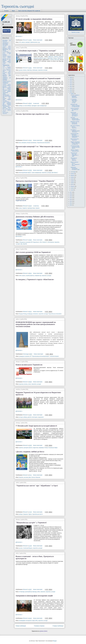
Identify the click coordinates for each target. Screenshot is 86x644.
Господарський (5, 52)
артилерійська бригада (31, 592)
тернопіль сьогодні (43, 70)
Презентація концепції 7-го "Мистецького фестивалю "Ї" (74, 114)
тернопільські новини (6, 107)
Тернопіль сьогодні (18, 6)
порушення (41, 417)
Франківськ (9, 67)
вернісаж (21, 384)
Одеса (30, 514)
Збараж (9, 57)
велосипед (5, 72)
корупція (9, 88)
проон (24, 276)
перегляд (29, 70)
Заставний (9, 56)
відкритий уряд (7, 76)
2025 (71, 79)
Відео (13, 11)
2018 (71, 92)
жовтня (73, 174)
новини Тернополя (7, 92)
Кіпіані (10, 59)
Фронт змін (5, 68)
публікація (35, 70)
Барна (9, 47)
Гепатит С (45, 242)
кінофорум (30, 314)
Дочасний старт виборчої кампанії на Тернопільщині (38, 78)
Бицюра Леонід (23, 314)
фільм (9, 110)
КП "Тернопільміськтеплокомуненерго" (40, 356)
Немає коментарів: (38, 40)
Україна (37, 208)
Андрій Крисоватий (21, 200)
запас (20, 208)
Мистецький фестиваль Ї (25, 173)
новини (4, 91)
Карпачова (4, 58)
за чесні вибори (27, 106)
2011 (71, 203)
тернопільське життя (37, 514)
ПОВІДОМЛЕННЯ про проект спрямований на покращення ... (75, 135)
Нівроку (9, 62)
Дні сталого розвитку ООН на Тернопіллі (33, 252)
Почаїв (46, 448)
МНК (36, 620)
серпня (73, 177)
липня (72, 179)
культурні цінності (28, 448)
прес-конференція (42, 106)
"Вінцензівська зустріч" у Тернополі (31, 523)
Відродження (5, 49)
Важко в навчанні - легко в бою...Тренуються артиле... (75, 164)
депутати (4, 87)
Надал (4, 62)
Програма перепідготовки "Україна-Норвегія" (35, 181)
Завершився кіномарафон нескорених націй (34, 596)
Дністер (9, 53)
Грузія (4, 53)
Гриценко (25, 514)
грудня (72, 94)
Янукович (9, 70)
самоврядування (6, 102)
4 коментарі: (36, 103)
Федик (4, 67)
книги (30, 384)
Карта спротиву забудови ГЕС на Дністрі (29, 11)
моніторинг (35, 417)
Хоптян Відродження (7, 69)
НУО (10, 60)
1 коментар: (36, 206)
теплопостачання (54, 356)
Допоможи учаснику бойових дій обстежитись (35, 217)
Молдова (4, 60)
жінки (10, 87)
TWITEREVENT (5, 43)
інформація (5, 113)
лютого (73, 188)
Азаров (4, 47)
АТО (20, 42)
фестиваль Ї (55, 173)
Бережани (5, 48)
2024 (71, 81)
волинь (26, 384)
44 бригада (22, 592)
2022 (71, 85)
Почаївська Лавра (53, 448)
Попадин (4, 63)
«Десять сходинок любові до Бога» (30, 452)
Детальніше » (19, 36)
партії (10, 97)
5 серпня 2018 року (54, 60)
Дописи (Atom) (44, 631)
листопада (73, 172)
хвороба (25, 244)
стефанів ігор (38, 276)
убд (21, 244)
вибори (21, 106)
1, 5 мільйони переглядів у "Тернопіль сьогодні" (36, 51)
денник (21, 70)
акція (4, 71)
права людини (7, 99)
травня (73, 183)
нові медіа (5, 96)
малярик (28, 42)
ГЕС (10, 49)
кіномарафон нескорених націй (27, 620)
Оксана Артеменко (32, 143)
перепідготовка (31, 208)
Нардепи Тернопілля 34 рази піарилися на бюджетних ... (75, 143)
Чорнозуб (4, 70)
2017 (71, 192)
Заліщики (4, 55)
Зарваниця (5, 56)
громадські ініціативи (7, 81)
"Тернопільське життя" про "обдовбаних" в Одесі (37, 486)
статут (4, 103)
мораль (9, 90)
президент (34, 106)
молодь (9, 89)
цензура (4, 111)
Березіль (21, 477)
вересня (73, 175)
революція (4, 101)
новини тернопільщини (6, 94)
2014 (71, 198)
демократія (5, 86)
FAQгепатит (5, 42)
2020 (71, 88)
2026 (71, 77)
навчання (43, 592)
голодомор (5, 77)
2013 (71, 200)
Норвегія (25, 208)
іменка (25, 70)
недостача (36, 448)
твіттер (9, 105)
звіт (6, 88)
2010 (71, 205)
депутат (29, 417)
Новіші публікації (21, 626)
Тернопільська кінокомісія (43, 143)
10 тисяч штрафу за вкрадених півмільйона (34, 19)
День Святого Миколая (34, 477)
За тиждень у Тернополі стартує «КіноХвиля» (35, 279)
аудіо (10, 71)
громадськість (6, 82)
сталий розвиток (30, 276)
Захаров (4, 57)
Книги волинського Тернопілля (29, 365)
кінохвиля (24, 143)
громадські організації (5, 79)
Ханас (9, 68)
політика (4, 98)
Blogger (55, 641)
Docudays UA (7, 40)
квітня (72, 184)
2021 (71, 86)
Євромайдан (5, 44)
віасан (23, 42)
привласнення (34, 42)
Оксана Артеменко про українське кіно (32, 114)
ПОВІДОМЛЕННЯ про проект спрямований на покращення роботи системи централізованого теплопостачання (36, 324)
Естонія (4, 54)
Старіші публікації (58, 626)
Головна (6, 11)
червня (73, 181)
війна (39, 592)
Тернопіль (6, 65)
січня (72, 190)
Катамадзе (9, 58)
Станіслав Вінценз (28, 548)
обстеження (51, 242)
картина (21, 448)
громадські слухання (24, 356)
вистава (26, 477)
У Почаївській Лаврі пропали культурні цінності (36, 426)
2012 (71, 201)
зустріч (21, 548)
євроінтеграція (5, 112)
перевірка (41, 448)
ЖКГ (10, 54)
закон (4, 88)
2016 (71, 194)
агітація (21, 417)
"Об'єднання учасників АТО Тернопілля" (29, 242)
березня (73, 186)
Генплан (4, 50)
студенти (9, 103)
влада (4, 73)
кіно (20, 143)
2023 (71, 83)
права (10, 98)
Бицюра (9, 48)
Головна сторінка (39, 626)
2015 (71, 196)
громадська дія (7, 78)
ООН (20, 276)
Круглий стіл (5, 59)
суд (39, 42)
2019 (71, 90)
